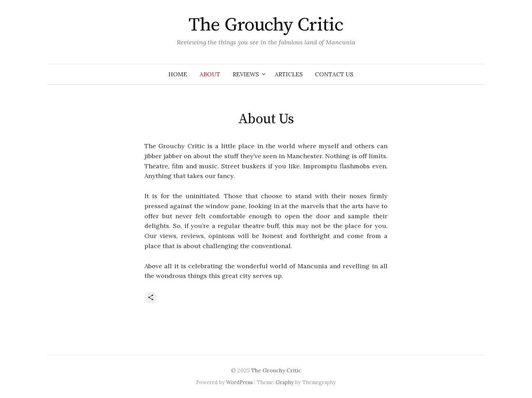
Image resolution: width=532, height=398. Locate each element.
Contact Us (334, 74)
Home (178, 74)
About (210, 74)
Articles (289, 74)
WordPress (239, 382)
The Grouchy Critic (266, 25)
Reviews (246, 74)
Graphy (285, 382)
